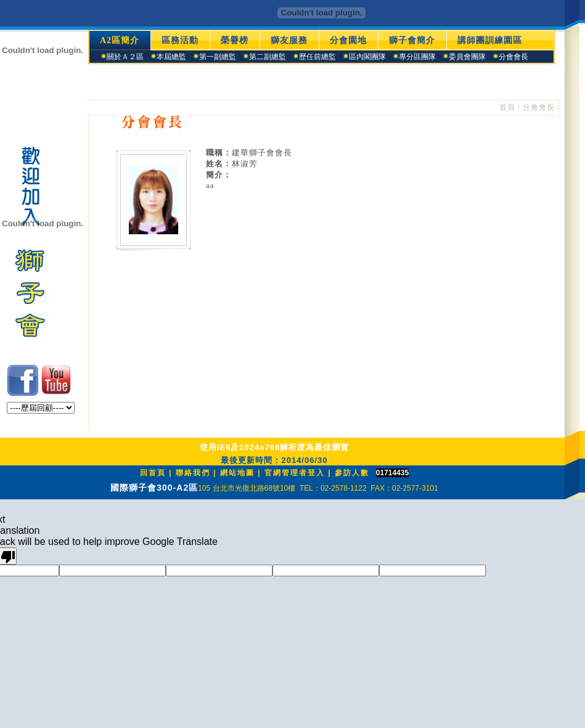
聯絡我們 (193, 473)
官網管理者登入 (295, 473)
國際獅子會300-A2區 (154, 488)
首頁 (507, 107)
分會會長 (539, 107)
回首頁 (153, 473)
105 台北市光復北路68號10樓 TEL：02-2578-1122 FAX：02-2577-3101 (318, 488)
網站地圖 (237, 473)
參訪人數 (352, 473)
